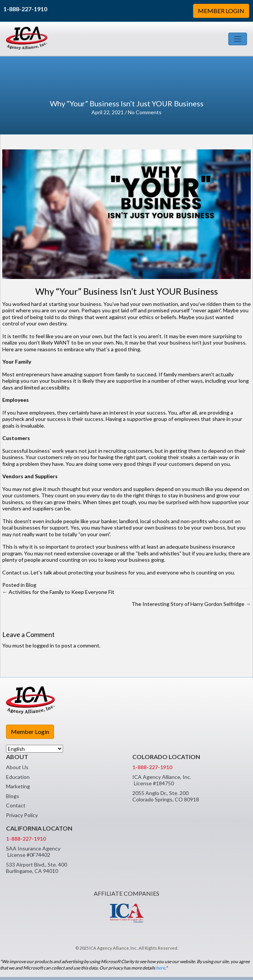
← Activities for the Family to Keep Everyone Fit (58, 592)
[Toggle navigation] (238, 39)
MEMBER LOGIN (221, 11)
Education (18, 777)
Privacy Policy (22, 815)
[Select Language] (34, 749)
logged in (43, 645)
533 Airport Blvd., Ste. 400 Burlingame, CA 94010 (37, 868)
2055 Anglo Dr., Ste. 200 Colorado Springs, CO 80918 (166, 796)
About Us (17, 767)
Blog (31, 585)
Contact (16, 805)
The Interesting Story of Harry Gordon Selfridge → (191, 604)
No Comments (145, 112)
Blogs (13, 796)
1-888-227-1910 (25, 9)
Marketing (18, 786)
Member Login (30, 732)
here (160, 968)
